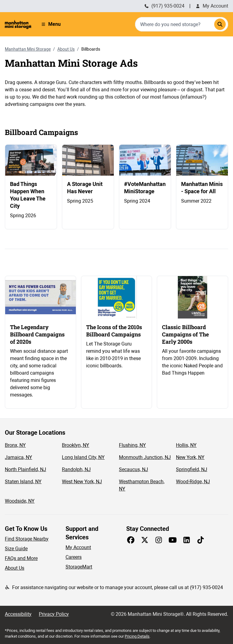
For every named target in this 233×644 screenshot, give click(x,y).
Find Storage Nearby (27, 539)
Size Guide (16, 549)
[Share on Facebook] (131, 540)
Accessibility (18, 614)
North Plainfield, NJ (25, 469)
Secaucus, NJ (133, 469)
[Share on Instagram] (159, 540)
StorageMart (79, 567)
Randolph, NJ (76, 469)
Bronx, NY (15, 445)
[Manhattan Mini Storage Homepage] (18, 24)
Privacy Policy (54, 614)
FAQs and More (21, 558)
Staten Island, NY (23, 482)
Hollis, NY (186, 445)
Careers (74, 557)
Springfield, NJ (192, 469)
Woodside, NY (20, 501)
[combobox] (182, 24)
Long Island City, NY (83, 457)
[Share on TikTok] (201, 540)
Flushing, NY (132, 445)
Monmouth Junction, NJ (145, 457)
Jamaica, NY (19, 457)
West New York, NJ (82, 482)
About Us (66, 49)
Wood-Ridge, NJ (193, 482)
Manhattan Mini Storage (28, 49)
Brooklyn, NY (76, 445)
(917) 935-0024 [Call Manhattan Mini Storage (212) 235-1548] (164, 6)
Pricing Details (137, 636)
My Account (212, 6)
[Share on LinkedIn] (187, 540)
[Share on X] (145, 540)
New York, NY (190, 457)
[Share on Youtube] (173, 540)
